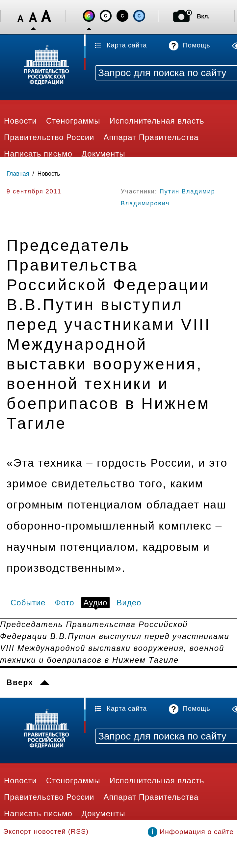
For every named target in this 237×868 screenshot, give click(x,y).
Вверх (20, 682)
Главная (18, 174)
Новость (49, 174)
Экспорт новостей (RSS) (46, 831)
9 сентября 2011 (34, 191)
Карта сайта (127, 45)
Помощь (196, 45)
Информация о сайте (197, 832)
